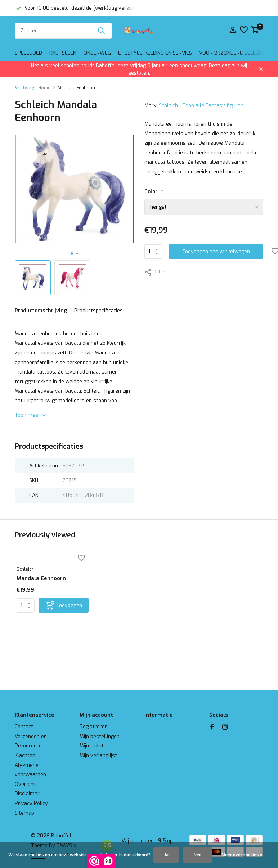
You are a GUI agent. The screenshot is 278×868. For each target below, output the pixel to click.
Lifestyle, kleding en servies (155, 53)
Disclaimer (27, 794)
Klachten (25, 756)
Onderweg (97, 53)
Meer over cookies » (242, 855)
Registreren (94, 727)
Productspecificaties (98, 311)
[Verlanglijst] (244, 31)
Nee (198, 855)
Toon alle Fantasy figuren (213, 106)
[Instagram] (225, 728)
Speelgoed (28, 53)
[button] (72, 254)
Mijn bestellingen (100, 736)
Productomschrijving (41, 311)
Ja (166, 855)
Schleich (168, 106)
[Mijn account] (233, 31)
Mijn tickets (93, 746)
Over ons (26, 784)
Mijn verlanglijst (98, 756)
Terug (25, 88)
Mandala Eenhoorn (41, 578)
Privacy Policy (31, 803)
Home (47, 88)
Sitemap (24, 813)
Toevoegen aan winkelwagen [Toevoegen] (216, 252)
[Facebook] (212, 728)
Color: (153, 192)
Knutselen (63, 53)
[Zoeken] (63, 31)
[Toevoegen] (64, 605)
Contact (24, 727)
